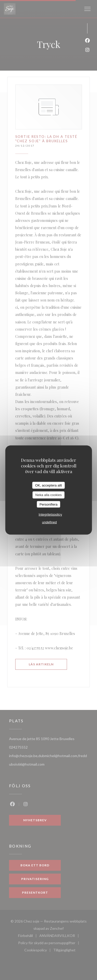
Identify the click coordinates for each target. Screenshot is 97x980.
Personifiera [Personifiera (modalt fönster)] (48, 504)
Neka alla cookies (49, 495)
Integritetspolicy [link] (50, 514)
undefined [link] (49, 522)
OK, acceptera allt (48, 485)
